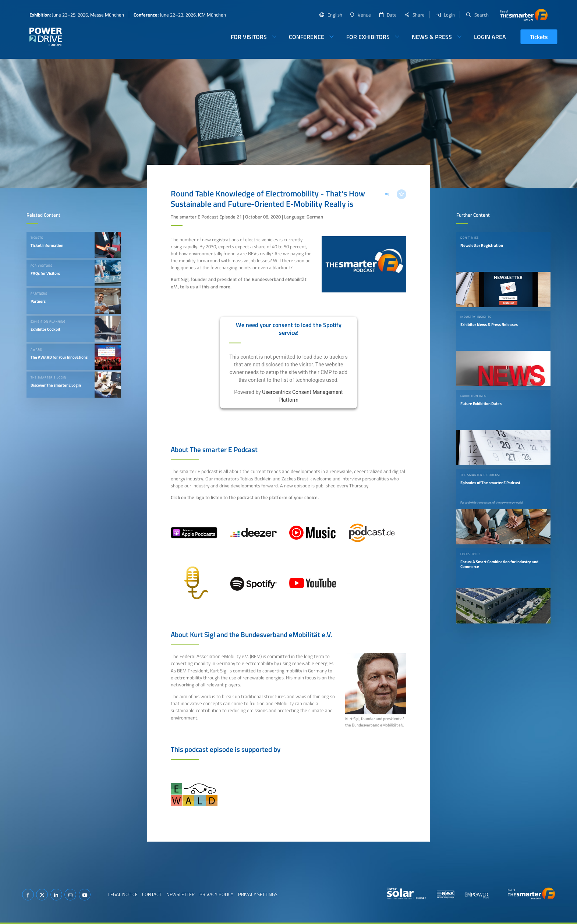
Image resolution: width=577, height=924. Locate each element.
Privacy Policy (216, 894)
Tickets (539, 37)
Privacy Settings (258, 894)
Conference (307, 37)
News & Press (432, 37)
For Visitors (249, 37)
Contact (152, 894)
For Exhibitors (368, 37)
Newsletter (180, 894)
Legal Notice (123, 894)
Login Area (490, 37)
